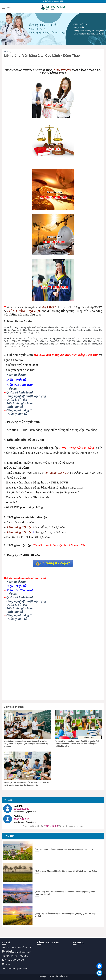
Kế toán (12, 389)
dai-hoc (7, 52)
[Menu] (6, 8)
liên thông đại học (56, 473)
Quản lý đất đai (17, 400)
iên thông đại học (20, 527)
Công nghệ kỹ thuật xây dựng (26, 396)
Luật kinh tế (15, 407)
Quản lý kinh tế (17, 414)
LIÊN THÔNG (62, 70)
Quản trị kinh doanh (20, 392)
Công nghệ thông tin (20, 410)
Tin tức (10, 836)
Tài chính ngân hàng (20, 403)
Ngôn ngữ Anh (16, 375)
